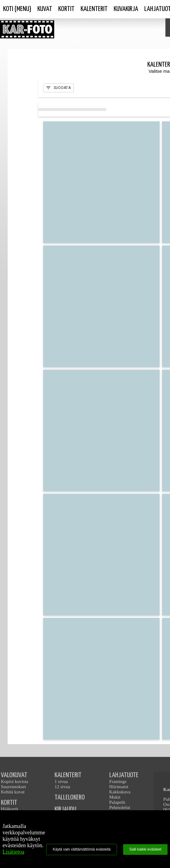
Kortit (66, 9)
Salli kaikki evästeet (145, 849)
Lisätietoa (13, 852)
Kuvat (45, 9)
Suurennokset (13, 787)
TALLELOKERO (70, 798)
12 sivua (62, 787)
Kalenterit (94, 9)
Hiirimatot (119, 787)
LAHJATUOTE (124, 775)
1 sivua (61, 781)
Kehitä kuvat (13, 792)
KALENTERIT (68, 775)
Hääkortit (10, 809)
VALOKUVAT (14, 775)
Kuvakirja (126, 9)
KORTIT (9, 803)
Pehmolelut (120, 807)
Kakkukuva (120, 792)
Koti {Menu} (17, 9)
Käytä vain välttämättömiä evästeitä (82, 849)
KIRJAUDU (65, 809)
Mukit (115, 797)
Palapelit (117, 802)
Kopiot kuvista (15, 781)
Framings (118, 781)
